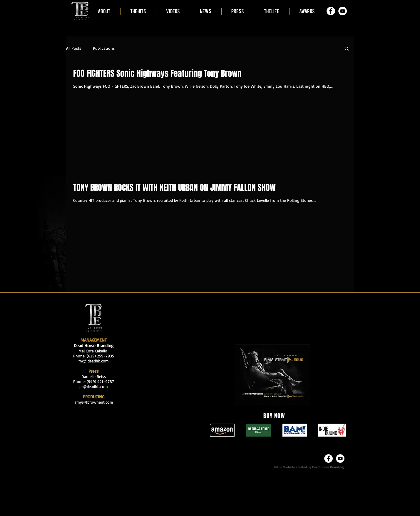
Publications (104, 48)
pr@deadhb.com (94, 386)
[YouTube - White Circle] (343, 11)
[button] (347, 49)
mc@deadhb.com (94, 361)
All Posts (74, 48)
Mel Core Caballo (94, 351)
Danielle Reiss (94, 376)
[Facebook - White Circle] (331, 11)
